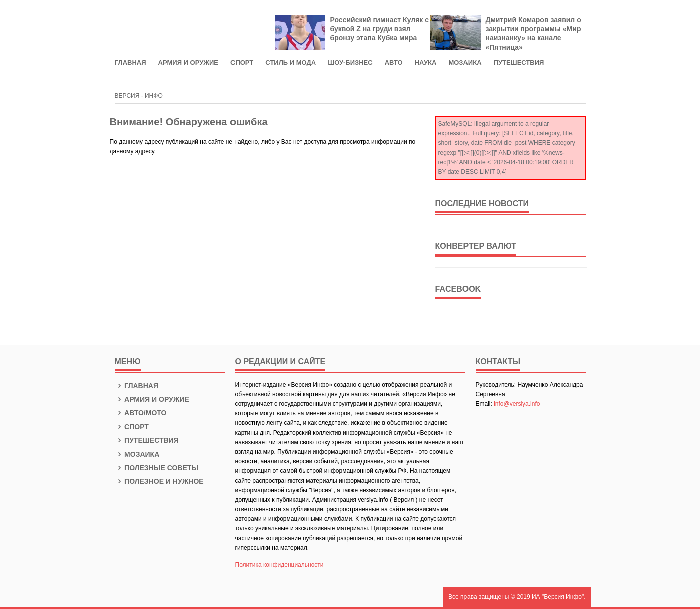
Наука (426, 63)
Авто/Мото (141, 413)
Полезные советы (157, 468)
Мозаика (465, 63)
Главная (131, 63)
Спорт (242, 63)
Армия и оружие (188, 63)
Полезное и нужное (159, 481)
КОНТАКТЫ (498, 361)
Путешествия (519, 63)
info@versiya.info (517, 404)
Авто (394, 63)
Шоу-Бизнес (350, 63)
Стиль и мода (290, 63)
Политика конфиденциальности (279, 565)
